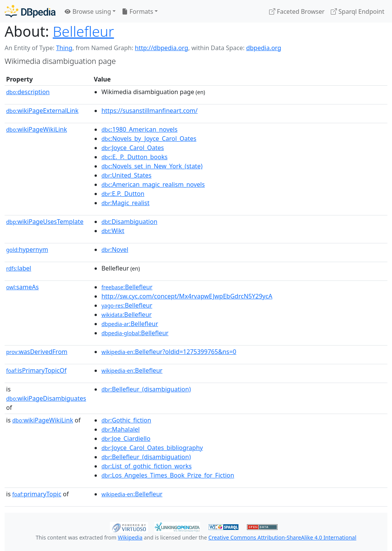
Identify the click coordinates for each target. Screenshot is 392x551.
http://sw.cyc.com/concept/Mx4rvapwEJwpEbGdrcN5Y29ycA (187, 296)
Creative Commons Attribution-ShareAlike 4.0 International (282, 537)
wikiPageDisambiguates (46, 398)
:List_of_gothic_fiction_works (147, 466)
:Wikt (113, 231)
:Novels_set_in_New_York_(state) (152, 166)
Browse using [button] (88, 11)
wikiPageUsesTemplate (45, 222)
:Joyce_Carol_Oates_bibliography (152, 448)
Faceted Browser (297, 11)
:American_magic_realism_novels (153, 184)
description (28, 92)
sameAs (22, 287)
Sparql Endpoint (358, 11)
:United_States (127, 175)
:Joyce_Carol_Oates (133, 148)
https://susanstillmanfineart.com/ (149, 111)
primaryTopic (37, 494)
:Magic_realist (126, 203)
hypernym (27, 249)
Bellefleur (83, 31)
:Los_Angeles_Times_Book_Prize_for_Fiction (168, 475)
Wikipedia (130, 537)
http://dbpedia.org (161, 48)
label (19, 268)
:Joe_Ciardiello (126, 439)
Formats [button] (137, 11)
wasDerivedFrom (37, 352)
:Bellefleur (127, 287)
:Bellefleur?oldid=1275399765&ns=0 (169, 352)
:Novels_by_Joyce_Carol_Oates (149, 139)
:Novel (115, 249)
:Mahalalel (121, 429)
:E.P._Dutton (123, 194)
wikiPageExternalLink (42, 111)
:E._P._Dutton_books (135, 157)
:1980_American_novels (140, 129)
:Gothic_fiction (126, 420)
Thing (64, 48)
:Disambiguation (129, 222)
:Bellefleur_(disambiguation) (146, 389)
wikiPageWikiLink (37, 129)
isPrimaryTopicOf (36, 370)
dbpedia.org (264, 48)
